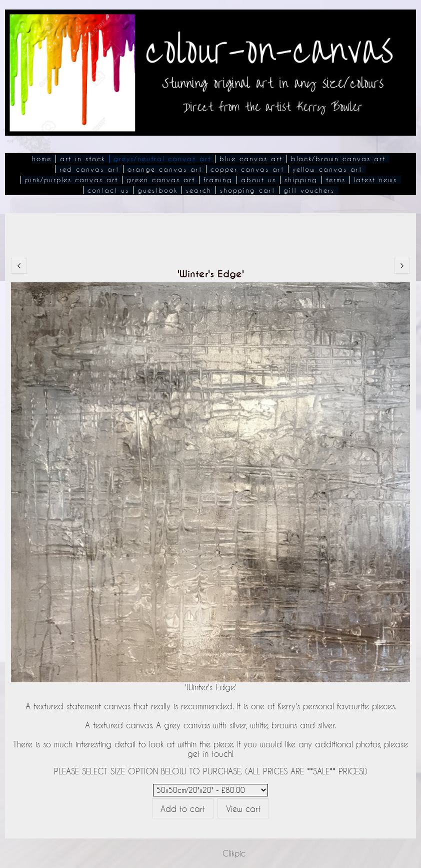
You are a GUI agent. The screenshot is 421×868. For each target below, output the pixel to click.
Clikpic (234, 853)
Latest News (375, 180)
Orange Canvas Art (165, 169)
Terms (336, 180)
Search (199, 190)
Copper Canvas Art (247, 169)
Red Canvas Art (89, 169)
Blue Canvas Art (251, 159)
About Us (258, 180)
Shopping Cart (247, 190)
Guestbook (157, 190)
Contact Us (108, 190)
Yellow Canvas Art (327, 169)
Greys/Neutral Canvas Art (162, 159)
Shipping (301, 180)
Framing (218, 180)
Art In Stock (82, 159)
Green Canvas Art (161, 180)
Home (42, 159)
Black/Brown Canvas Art (338, 159)
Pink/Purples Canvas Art (71, 180)
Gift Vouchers (309, 190)
